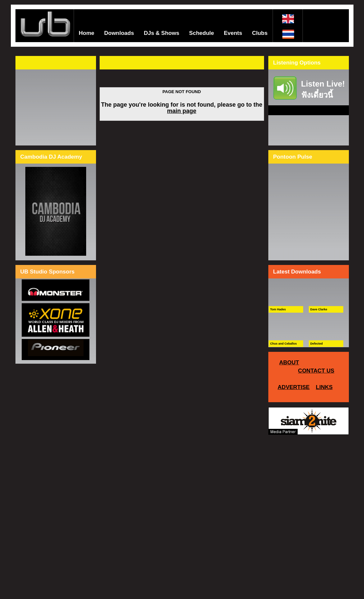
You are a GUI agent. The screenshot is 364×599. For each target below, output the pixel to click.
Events (233, 33)
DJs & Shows (161, 33)
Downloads (119, 33)
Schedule (202, 33)
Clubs (260, 33)
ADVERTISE (293, 387)
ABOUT (289, 363)
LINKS (324, 387)
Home (87, 33)
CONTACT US (316, 371)
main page (182, 111)
